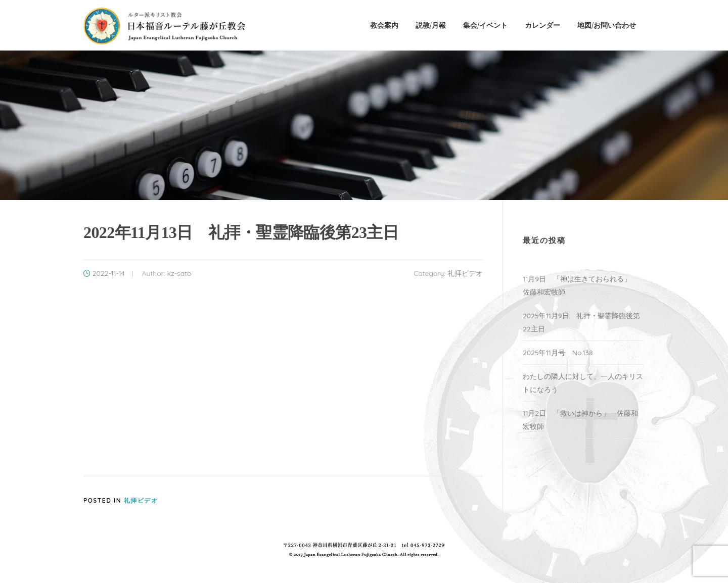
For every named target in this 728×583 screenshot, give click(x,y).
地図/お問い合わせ (607, 25)
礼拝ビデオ (465, 273)
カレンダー (542, 25)
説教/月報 (431, 25)
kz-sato (179, 273)
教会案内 (384, 25)
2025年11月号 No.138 (558, 353)
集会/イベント (485, 25)
